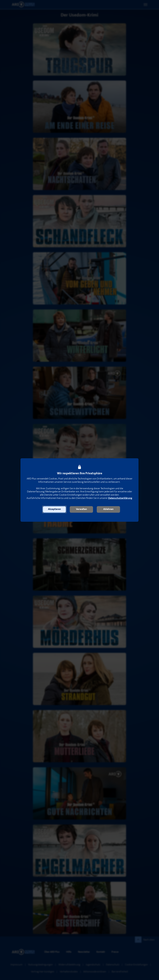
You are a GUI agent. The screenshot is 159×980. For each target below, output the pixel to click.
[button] (54, 509)
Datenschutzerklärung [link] (120, 498)
